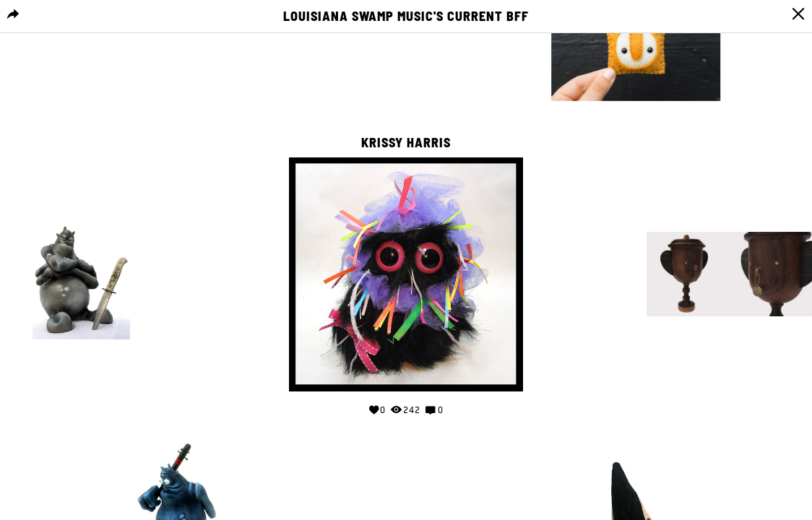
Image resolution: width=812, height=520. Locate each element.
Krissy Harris (406, 143)
